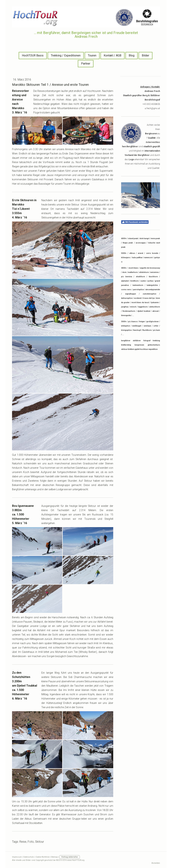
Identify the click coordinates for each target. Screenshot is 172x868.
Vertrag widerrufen (70, 857)
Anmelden (156, 863)
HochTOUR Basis (33, 55)
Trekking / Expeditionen (66, 55)
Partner (86, 64)
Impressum (17, 857)
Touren (92, 55)
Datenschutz (29, 857)
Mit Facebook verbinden (135, 222)
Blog (132, 55)
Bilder (145, 55)
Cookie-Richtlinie (43, 857)
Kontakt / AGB (113, 55)
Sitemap (54, 857)
